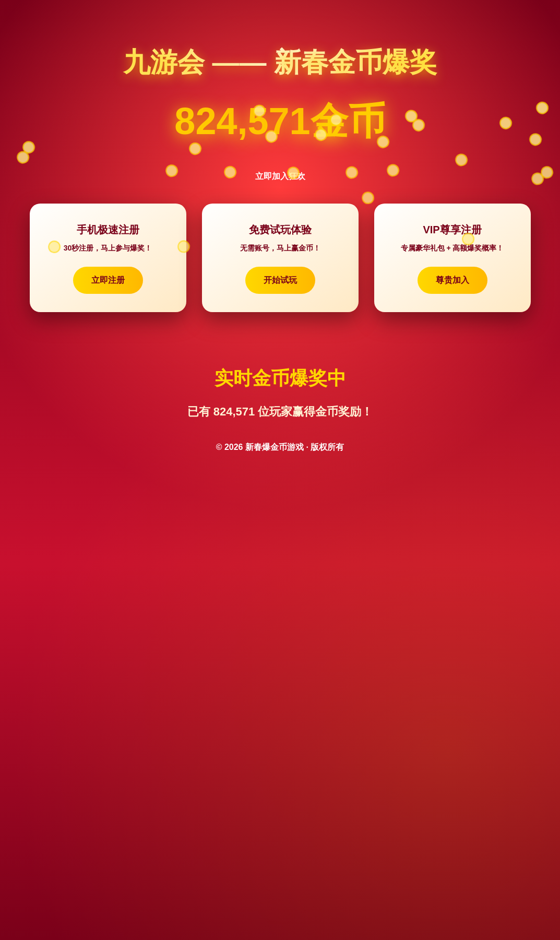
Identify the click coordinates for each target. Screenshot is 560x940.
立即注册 (108, 280)
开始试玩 (280, 280)
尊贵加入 (452, 280)
